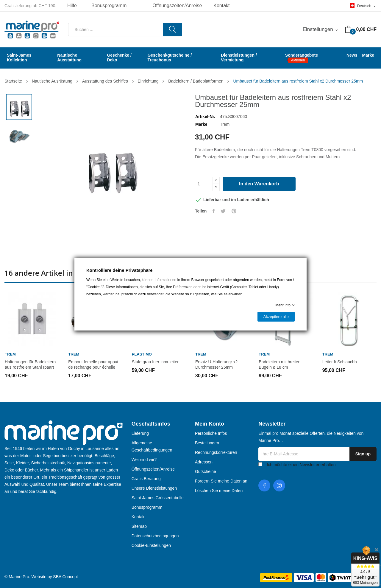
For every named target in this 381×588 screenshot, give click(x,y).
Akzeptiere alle (276, 317)
